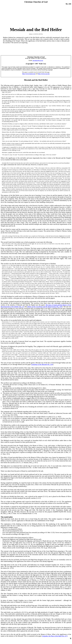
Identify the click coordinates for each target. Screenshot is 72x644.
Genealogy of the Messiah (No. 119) (42, 364)
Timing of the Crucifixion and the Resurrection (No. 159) (45, 307)
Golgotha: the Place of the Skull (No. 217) (55, 636)
